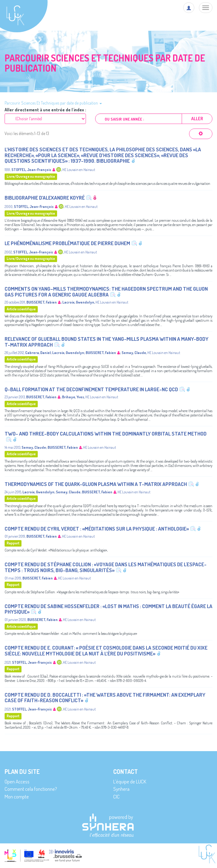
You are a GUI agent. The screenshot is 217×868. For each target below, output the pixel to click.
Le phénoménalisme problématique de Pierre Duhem (67, 243)
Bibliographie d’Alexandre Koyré (45, 198)
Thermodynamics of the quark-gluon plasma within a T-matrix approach (96, 484)
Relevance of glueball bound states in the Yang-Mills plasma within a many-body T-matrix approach (107, 342)
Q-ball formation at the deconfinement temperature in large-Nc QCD (91, 389)
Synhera (121, 789)
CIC (116, 796)
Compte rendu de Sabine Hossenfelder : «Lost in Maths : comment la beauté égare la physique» (108, 609)
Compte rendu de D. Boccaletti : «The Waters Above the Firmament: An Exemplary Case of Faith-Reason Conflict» (105, 698)
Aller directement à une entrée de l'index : (45, 110)
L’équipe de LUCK (130, 781)
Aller (197, 119)
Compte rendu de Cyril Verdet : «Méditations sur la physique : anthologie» (97, 529)
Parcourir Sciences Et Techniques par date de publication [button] (53, 103)
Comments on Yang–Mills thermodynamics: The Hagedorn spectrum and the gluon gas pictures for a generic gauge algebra (106, 292)
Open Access (17, 781)
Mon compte (17, 796)
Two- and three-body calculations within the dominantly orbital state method (106, 434)
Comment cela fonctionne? (31, 789)
